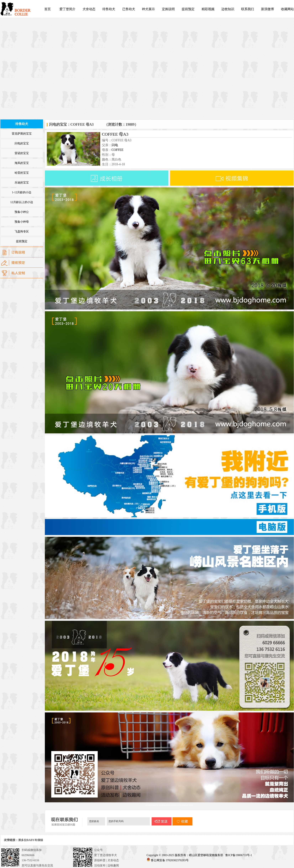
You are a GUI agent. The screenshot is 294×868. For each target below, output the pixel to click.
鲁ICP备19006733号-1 (239, 855)
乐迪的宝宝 (22, 183)
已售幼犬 (129, 9)
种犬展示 (148, 9)
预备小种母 (22, 222)
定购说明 (168, 9)
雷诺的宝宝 (22, 153)
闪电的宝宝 (22, 143)
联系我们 (248, 9)
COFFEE (118, 150)
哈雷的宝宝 (22, 173)
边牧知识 (228, 9)
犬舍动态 (89, 9)
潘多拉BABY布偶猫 (31, 840)
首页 (48, 9)
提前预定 (188, 9)
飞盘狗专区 (22, 231)
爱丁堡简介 (67, 9)
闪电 (115, 145)
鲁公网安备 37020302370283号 (170, 860)
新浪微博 (267, 9)
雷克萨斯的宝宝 (22, 134)
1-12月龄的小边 (22, 192)
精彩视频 (208, 9)
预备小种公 (22, 212)
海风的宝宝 (22, 163)
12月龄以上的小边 (22, 202)
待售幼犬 (109, 9)
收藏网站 (287, 9)
